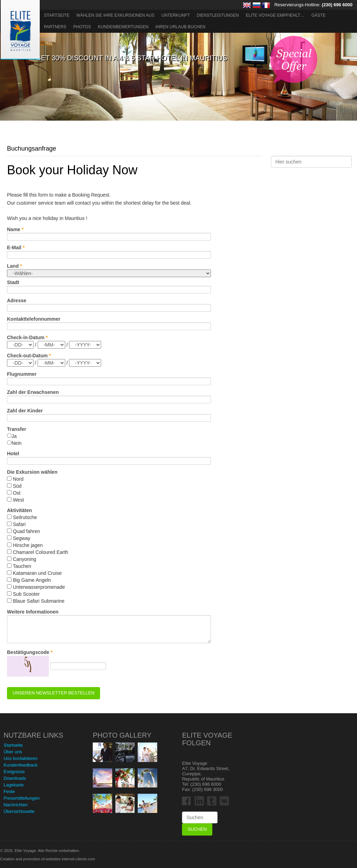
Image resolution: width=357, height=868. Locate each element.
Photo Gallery (122, 735)
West (18, 500)
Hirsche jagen (28, 545)
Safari (19, 524)
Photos (82, 27)
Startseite (57, 15)
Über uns (13, 752)
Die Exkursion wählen (33, 472)
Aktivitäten (20, 510)
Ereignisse (14, 772)
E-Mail (14, 248)
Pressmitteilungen (21, 798)
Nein (17, 443)
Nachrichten (16, 805)
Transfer (17, 429)
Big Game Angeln (32, 580)
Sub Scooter (26, 594)
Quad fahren (26, 531)
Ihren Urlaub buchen (180, 27)
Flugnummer (22, 374)
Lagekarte (14, 785)
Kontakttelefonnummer (34, 319)
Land (13, 266)
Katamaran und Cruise (37, 573)
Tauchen (22, 566)
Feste (9, 791)
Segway (22, 538)
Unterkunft (176, 15)
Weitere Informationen (33, 612)
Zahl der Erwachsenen (33, 392)
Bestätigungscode (28, 652)
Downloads (15, 778)
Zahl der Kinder (25, 411)
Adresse (17, 300)
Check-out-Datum (27, 356)
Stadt (13, 282)
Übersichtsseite (19, 811)
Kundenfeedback (21, 765)
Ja (14, 436)
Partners (55, 27)
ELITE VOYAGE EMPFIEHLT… (275, 15)
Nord (18, 479)
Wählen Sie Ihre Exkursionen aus (115, 15)
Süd (17, 486)
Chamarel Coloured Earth (41, 552)
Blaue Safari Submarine (39, 601)
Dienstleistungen (218, 15)
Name (14, 229)
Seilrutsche (25, 517)
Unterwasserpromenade (39, 587)
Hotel (13, 454)
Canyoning (25, 559)
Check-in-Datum (26, 337)
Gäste (318, 15)
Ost (17, 493)
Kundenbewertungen (123, 27)
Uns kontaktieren (21, 758)
